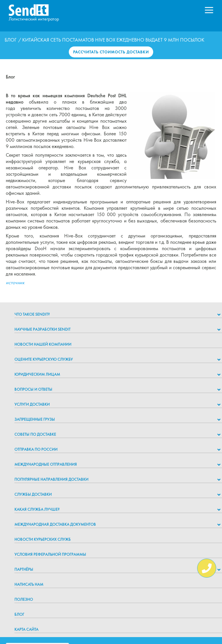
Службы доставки (33, 494)
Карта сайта (26, 629)
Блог (11, 40)
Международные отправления (46, 464)
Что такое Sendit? (32, 314)
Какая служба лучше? (37, 509)
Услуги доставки (32, 404)
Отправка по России (36, 449)
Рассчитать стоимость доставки (111, 52)
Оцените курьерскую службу (44, 359)
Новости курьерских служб (43, 539)
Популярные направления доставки (51, 479)
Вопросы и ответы (33, 389)
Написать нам (29, 584)
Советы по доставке (35, 434)
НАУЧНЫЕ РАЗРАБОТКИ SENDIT (42, 329)
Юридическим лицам (37, 374)
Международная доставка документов (55, 524)
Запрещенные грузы (35, 419)
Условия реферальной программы (50, 554)
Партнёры (24, 569)
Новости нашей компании (43, 344)
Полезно (24, 599)
